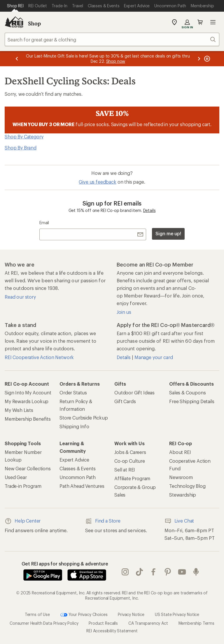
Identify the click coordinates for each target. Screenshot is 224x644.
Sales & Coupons (188, 393)
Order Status (73, 393)
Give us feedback (97, 182)
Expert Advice (74, 460)
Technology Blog (187, 486)
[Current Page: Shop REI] (15, 6)
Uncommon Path (78, 477)
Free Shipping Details (192, 401)
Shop (34, 23)
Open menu (213, 22)
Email (44, 223)
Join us (124, 312)
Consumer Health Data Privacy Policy (44, 623)
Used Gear (16, 477)
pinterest (168, 572)
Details (149, 210)
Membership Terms (196, 623)
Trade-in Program (23, 486)
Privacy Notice (131, 614)
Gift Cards (125, 401)
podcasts (196, 572)
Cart (200, 22)
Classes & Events (77, 468)
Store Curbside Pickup (84, 418)
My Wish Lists (19, 410)
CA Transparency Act (148, 623)
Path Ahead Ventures (82, 486)
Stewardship (183, 495)
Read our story (20, 297)
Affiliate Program (132, 478)
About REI (180, 452)
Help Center (23, 521)
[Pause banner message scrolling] (206, 59)
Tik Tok (139, 572)
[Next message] (199, 59)
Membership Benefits (28, 419)
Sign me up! (168, 233)
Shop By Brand (21, 148)
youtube (182, 572)
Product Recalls (103, 623)
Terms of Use (37, 614)
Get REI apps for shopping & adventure (65, 564)
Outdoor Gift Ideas (134, 393)
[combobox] (112, 39)
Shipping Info (74, 426)
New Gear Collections (28, 468)
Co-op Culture (130, 461)
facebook (153, 572)
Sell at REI (125, 470)
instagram (125, 572)
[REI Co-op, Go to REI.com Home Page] (14, 22)
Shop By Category (24, 136)
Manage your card (154, 357)
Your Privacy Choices (84, 615)
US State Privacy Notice (177, 614)
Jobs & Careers (130, 452)
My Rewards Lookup (27, 401)
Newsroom (181, 477)
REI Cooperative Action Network (39, 357)
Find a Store (103, 521)
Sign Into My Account (28, 393)
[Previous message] (17, 59)
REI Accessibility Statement (112, 631)
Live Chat (179, 521)
